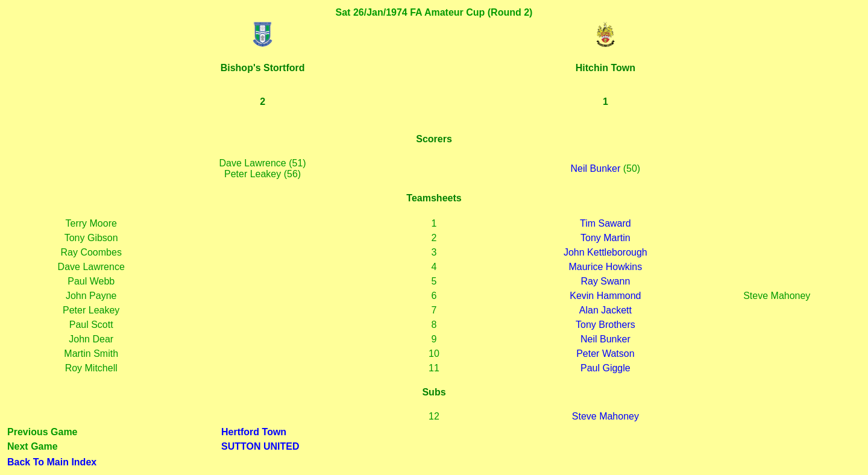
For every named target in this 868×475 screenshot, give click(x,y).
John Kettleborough (605, 252)
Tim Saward (605, 223)
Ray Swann (605, 281)
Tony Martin (605, 238)
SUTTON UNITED (260, 446)
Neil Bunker (596, 168)
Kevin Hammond (605, 296)
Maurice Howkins (605, 267)
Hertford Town (254, 432)
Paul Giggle (605, 368)
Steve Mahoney (605, 416)
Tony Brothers (605, 325)
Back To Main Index (52, 462)
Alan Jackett (605, 310)
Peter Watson (605, 354)
